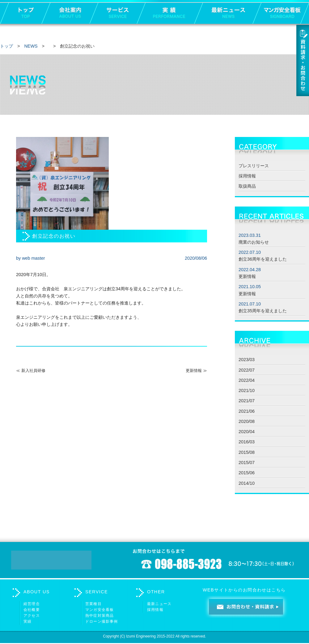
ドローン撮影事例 (102, 621)
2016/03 (247, 442)
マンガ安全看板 (99, 610)
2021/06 (247, 411)
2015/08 (247, 452)
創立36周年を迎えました (263, 259)
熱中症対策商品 (99, 616)
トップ (6, 46)
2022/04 (247, 380)
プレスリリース (254, 166)
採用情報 (247, 176)
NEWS (31, 46)
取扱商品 (247, 186)
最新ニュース (159, 604)
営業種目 (93, 604)
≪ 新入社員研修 (31, 371)
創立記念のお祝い (54, 236)
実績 (28, 621)
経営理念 (32, 604)
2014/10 (247, 483)
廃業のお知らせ (254, 242)
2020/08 (247, 421)
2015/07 (247, 463)
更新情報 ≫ (196, 371)
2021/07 (247, 401)
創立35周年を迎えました (263, 311)
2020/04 (247, 432)
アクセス (32, 616)
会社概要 (32, 610)
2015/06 (247, 473)
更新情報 (247, 276)
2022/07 (247, 370)
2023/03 (247, 360)
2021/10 (247, 390)
